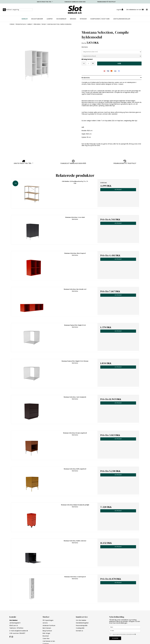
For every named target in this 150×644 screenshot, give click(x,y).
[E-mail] (125, 631)
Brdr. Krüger (46, 633)
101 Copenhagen (48, 620)
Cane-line (46, 638)
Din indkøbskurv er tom (135, 10)
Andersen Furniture (49, 626)
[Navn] (125, 627)
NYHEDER (83, 19)
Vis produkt (118, 190)
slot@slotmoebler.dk (21, 631)
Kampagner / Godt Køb (100, 19)
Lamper (50, 19)
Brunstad (46, 636)
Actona (45, 623)
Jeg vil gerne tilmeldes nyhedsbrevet (127, 634)
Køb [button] (119, 63)
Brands (73, 19)
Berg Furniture (47, 631)
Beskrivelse (86, 78)
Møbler (25, 19)
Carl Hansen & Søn (49, 641)
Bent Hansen (47, 628)
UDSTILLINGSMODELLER (122, 19)
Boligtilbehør (37, 19)
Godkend (115, 638)
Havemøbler (61, 19)
